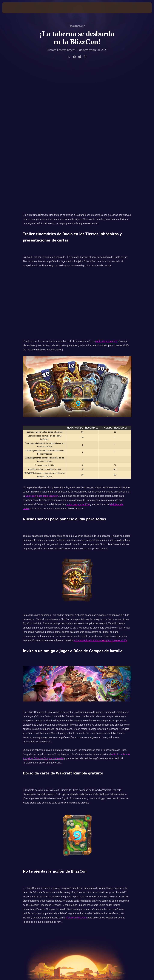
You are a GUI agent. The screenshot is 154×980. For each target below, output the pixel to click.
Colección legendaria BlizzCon (42, 354)
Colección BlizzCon (76, 776)
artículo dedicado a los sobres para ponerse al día (100, 499)
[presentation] (11, 8)
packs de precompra (106, 199)
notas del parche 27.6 (78, 363)
